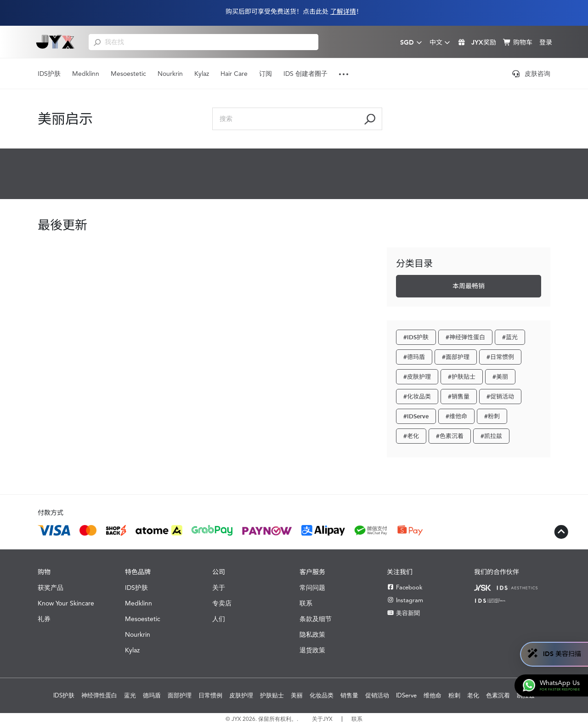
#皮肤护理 (417, 377)
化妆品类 (322, 695)
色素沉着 (498, 695)
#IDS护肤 (416, 337)
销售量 (349, 695)
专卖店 (222, 603)
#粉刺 (492, 416)
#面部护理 (456, 357)
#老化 (411, 436)
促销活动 (377, 695)
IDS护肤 (49, 74)
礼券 (44, 619)
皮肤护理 (241, 695)
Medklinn (86, 74)
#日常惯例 (500, 357)
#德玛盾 (414, 357)
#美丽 (500, 377)
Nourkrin (170, 74)
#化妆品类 (417, 397)
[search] (97, 42)
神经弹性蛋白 (99, 695)
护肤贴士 (272, 695)
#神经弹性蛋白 (465, 337)
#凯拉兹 (491, 436)
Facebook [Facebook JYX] (405, 587)
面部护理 (180, 695)
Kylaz (202, 74)
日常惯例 (210, 695)
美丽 (297, 695)
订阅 (266, 74)
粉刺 (454, 695)
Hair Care (234, 74)
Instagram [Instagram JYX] (405, 600)
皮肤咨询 (531, 74)
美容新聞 (403, 613)
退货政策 (312, 650)
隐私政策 (312, 634)
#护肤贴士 (462, 377)
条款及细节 (316, 619)
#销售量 (459, 397)
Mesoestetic (128, 74)
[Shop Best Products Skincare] (55, 42)
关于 (219, 588)
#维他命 (456, 416)
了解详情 (343, 12)
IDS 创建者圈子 (305, 74)
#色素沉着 (450, 436)
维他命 (433, 695)
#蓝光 (510, 337)
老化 (473, 695)
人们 (219, 619)
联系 (306, 603)
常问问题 (312, 588)
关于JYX (322, 719)
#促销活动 (500, 397)
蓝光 (130, 695)
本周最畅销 (469, 286)
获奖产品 (51, 588)
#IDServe (416, 416)
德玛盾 (152, 695)
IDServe (406, 695)
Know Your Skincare (66, 603)
